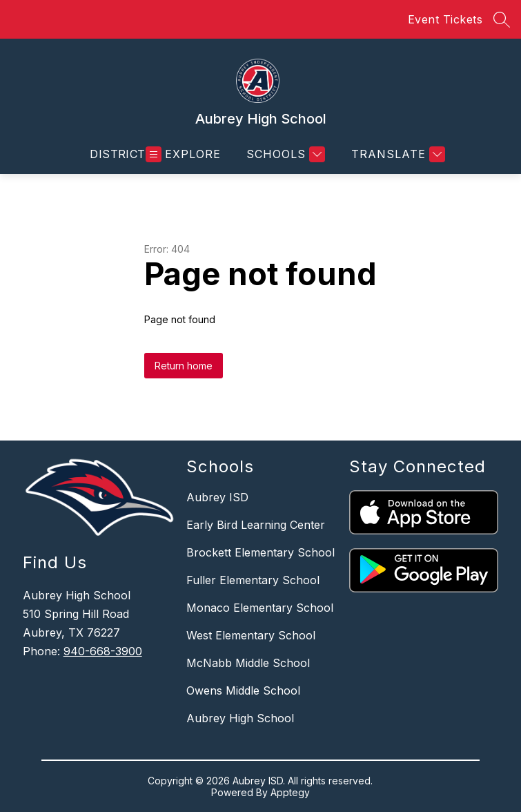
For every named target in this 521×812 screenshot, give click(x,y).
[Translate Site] (396, 154)
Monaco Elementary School (260, 608)
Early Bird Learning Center (256, 525)
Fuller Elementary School (253, 580)
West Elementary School (251, 635)
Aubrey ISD (217, 497)
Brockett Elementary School (260, 552)
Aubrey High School (240, 718)
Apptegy (290, 792)
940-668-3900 (103, 651)
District (118, 154)
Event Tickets (445, 19)
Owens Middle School (243, 690)
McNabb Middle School (248, 663)
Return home (184, 366)
